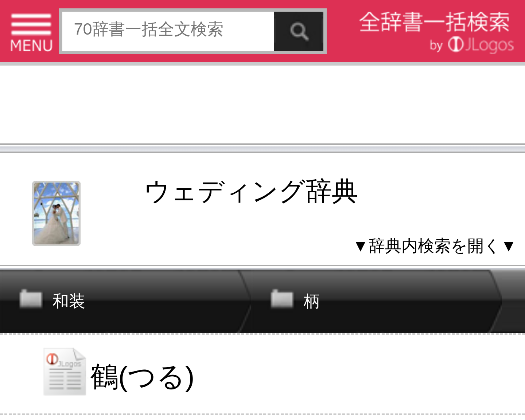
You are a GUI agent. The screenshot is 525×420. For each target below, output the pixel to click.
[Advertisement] (262, 107)
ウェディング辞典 (251, 191)
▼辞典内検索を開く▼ (434, 246)
